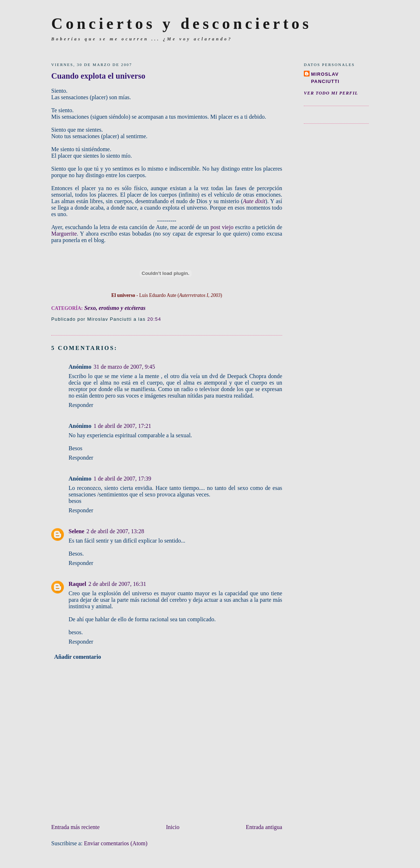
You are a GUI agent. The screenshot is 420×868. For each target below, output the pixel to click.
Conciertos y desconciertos (181, 23)
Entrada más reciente (75, 827)
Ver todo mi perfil (331, 93)
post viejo (222, 227)
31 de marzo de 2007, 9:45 (124, 367)
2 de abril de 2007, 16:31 (117, 584)
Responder (81, 405)
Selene (76, 531)
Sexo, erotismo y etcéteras (115, 308)
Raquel (77, 584)
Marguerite (64, 234)
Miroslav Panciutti (325, 78)
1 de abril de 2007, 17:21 (122, 426)
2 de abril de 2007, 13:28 (115, 531)
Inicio (173, 827)
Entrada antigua (264, 827)
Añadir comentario (78, 657)
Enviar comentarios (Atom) (116, 843)
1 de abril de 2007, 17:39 (122, 479)
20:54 (154, 319)
